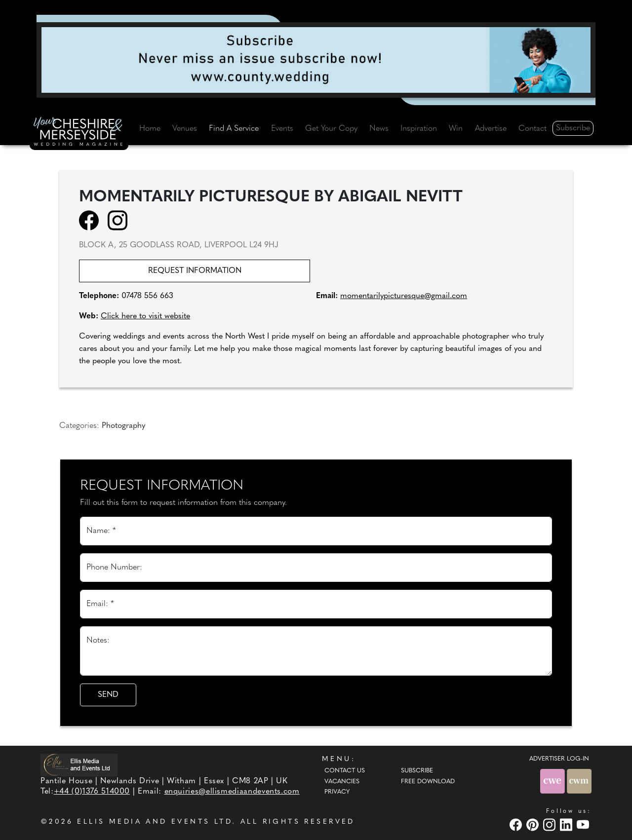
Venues (185, 129)
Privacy (337, 792)
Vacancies (342, 782)
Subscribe (573, 128)
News (379, 129)
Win (456, 129)
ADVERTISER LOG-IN (559, 759)
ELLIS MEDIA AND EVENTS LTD (155, 822)
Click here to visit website (145, 316)
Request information (195, 271)
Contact (533, 129)
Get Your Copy (331, 129)
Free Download (428, 782)
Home (150, 129)
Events (282, 129)
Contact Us (345, 771)
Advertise (491, 129)
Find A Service (234, 129)
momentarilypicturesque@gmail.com (404, 296)
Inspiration (419, 129)
